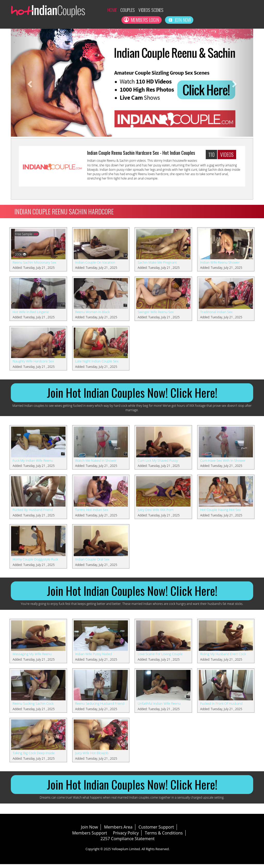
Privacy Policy (130, 837)
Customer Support (161, 831)
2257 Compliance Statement (132, 842)
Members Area (123, 831)
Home (101, 10)
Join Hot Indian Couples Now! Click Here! (132, 394)
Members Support (94, 837)
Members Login (233, 10)
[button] (29, 83)
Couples (117, 10)
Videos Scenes (143, 10)
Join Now (239, 20)
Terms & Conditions (168, 837)
